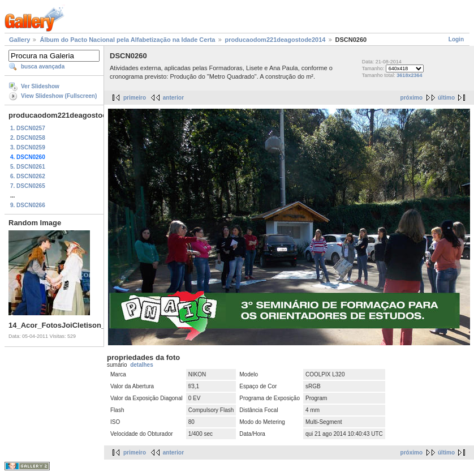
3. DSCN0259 (28, 147)
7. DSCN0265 (28, 186)
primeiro (135, 98)
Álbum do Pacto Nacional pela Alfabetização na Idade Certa (127, 40)
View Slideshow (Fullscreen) (59, 96)
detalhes (142, 365)
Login (456, 39)
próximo (411, 98)
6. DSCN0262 (28, 176)
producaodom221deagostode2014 (275, 40)
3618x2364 (409, 75)
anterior (173, 98)
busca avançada (43, 67)
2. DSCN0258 (28, 138)
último (446, 98)
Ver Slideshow (40, 86)
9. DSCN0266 (28, 205)
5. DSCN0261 (28, 167)
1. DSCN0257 (28, 128)
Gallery (20, 40)
